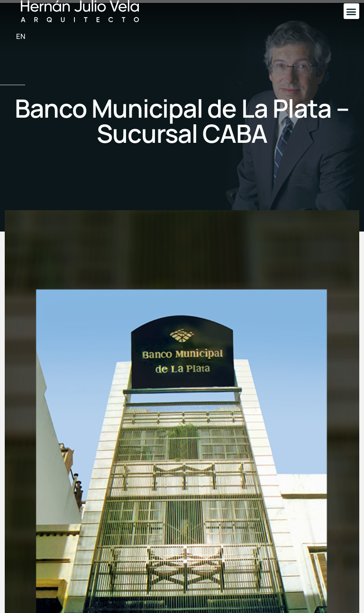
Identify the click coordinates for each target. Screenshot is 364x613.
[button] (351, 11)
